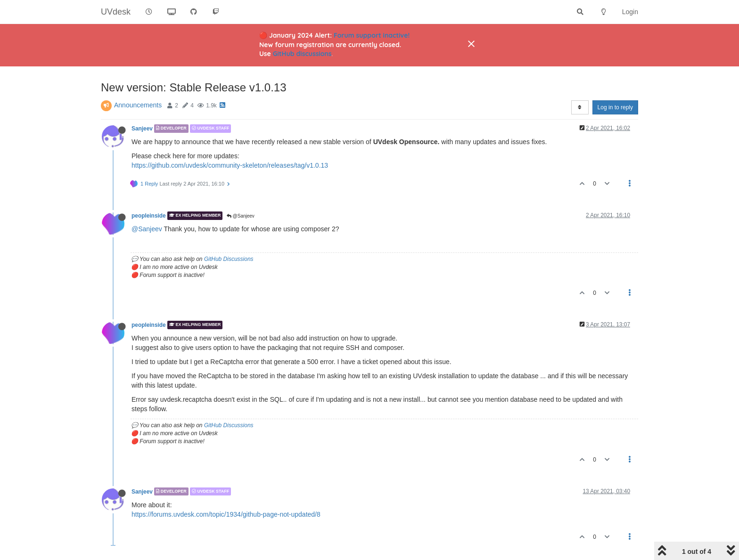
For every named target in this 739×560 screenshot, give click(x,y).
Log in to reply (615, 107)
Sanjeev (142, 129)
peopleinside (149, 216)
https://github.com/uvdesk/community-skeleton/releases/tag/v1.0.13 (230, 165)
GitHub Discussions (229, 259)
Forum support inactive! (372, 35)
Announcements (138, 105)
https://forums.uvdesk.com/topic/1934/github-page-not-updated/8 (226, 514)
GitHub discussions (302, 54)
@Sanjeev (241, 216)
